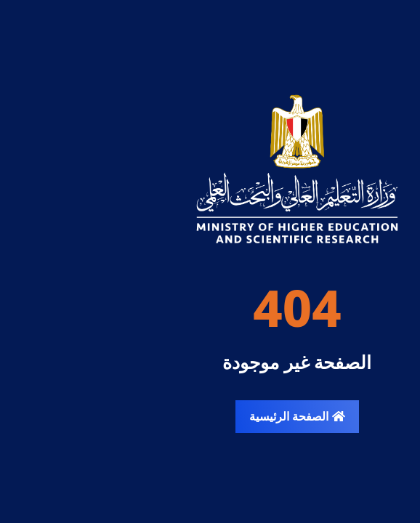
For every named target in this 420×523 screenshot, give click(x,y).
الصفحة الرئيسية (210, 416)
